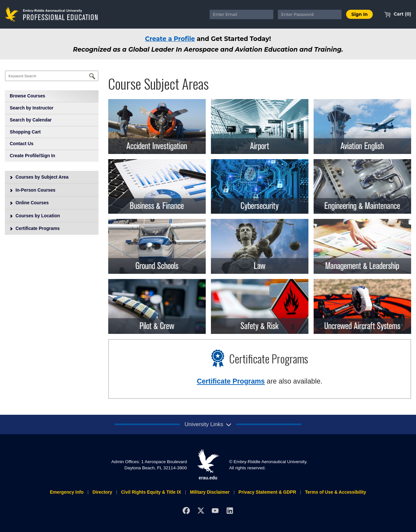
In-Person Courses (32, 190)
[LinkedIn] (230, 510)
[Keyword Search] (52, 76)
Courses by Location (35, 216)
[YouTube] (215, 510)
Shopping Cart (25, 132)
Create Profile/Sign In (32, 156)
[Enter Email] (241, 14)
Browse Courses (27, 96)
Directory (102, 492)
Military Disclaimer (210, 492)
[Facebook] (186, 510)
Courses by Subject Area (39, 177)
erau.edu (208, 464)
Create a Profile (170, 39)
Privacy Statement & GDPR (267, 492)
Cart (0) (398, 14)
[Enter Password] (310, 14)
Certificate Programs (35, 228)
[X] (201, 510)
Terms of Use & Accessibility (335, 492)
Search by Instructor (32, 108)
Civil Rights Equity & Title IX (151, 492)
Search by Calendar (31, 120)
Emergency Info (67, 492)
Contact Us (22, 144)
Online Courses (29, 203)
